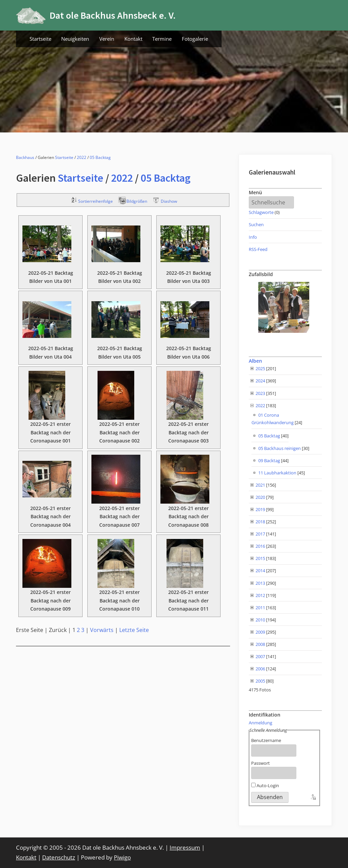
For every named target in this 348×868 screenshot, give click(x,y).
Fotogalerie (195, 39)
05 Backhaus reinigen (280, 448)
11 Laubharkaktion (277, 473)
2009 (260, 632)
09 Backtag (269, 460)
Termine (162, 39)
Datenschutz (59, 857)
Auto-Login (265, 785)
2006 (260, 669)
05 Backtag (100, 157)
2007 (260, 656)
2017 (260, 534)
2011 (260, 608)
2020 (260, 497)
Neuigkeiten (75, 39)
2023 (260, 393)
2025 (260, 368)
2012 (260, 595)
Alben (255, 361)
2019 (260, 509)
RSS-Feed (258, 249)
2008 (260, 644)
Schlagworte (261, 212)
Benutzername (266, 740)
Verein (107, 39)
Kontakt (133, 39)
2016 (260, 546)
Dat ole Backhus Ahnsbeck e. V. (113, 15)
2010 (260, 620)
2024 (260, 381)
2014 (260, 571)
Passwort (260, 763)
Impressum (185, 847)
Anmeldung (260, 723)
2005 (260, 681)
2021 (260, 485)
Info (253, 237)
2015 (260, 558)
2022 (82, 157)
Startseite (40, 39)
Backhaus (25, 157)
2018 (260, 522)
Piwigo (122, 857)
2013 (260, 583)
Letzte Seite (134, 630)
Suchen (256, 224)
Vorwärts (102, 630)
